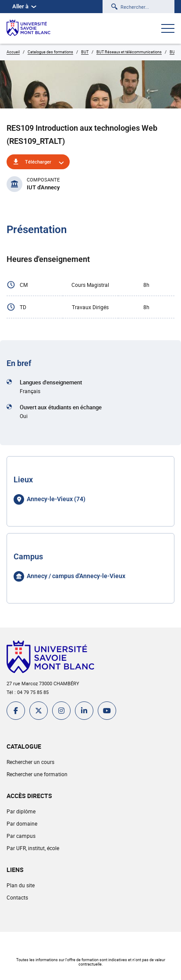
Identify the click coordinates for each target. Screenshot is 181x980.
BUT (85, 52)
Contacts (17, 897)
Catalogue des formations (50, 52)
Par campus (21, 836)
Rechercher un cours (30, 762)
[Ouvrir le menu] (168, 29)
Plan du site (21, 885)
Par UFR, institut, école (33, 848)
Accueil (13, 52)
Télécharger (38, 162)
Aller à (24, 6)
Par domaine (22, 823)
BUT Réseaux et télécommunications (129, 52)
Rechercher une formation (37, 774)
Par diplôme (21, 811)
